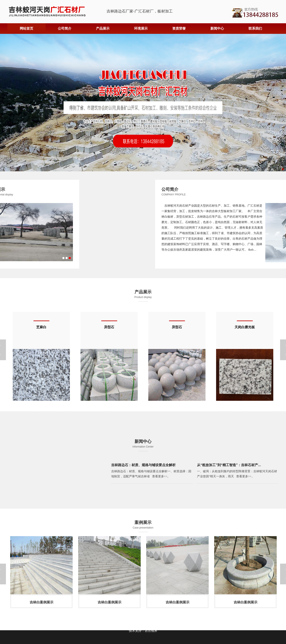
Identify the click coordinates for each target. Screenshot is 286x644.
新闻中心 (217, 28)
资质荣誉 (179, 28)
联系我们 (255, 28)
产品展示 (103, 28)
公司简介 (65, 28)
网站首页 (26, 28)
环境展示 (141, 28)
